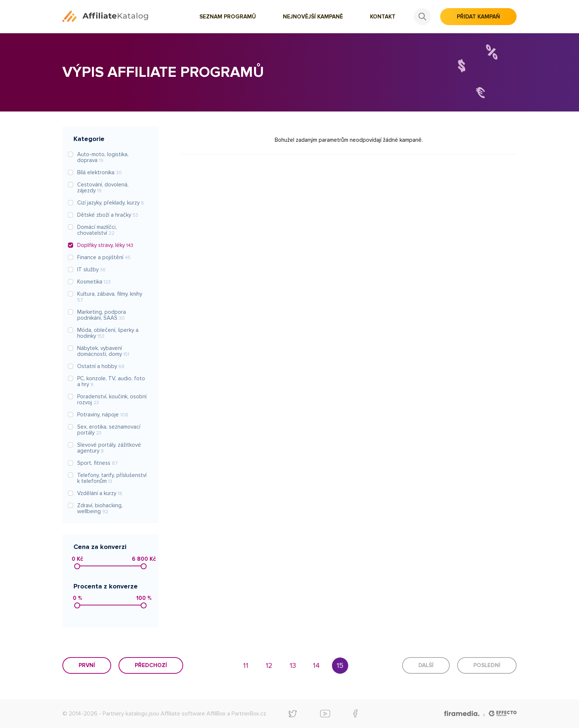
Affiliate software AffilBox (193, 714)
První (87, 665)
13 (293, 666)
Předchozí (151, 665)
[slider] (77, 566)
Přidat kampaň (478, 17)
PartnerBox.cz (249, 714)
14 (316, 666)
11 (246, 666)
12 (269, 666)
